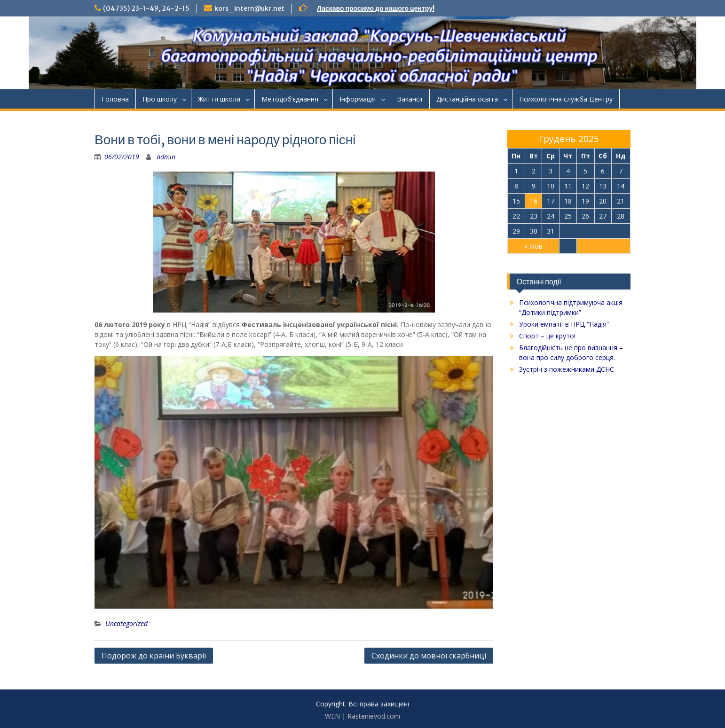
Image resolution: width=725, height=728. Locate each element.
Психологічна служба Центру (566, 99)
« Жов (533, 246)
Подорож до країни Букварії (154, 656)
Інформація (358, 99)
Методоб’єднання (290, 99)
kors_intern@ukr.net (249, 8)
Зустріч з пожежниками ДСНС (567, 369)
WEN (332, 716)
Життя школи (219, 99)
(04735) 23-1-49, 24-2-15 (146, 8)
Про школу (160, 99)
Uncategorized (126, 623)
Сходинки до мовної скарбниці (429, 656)
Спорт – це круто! (547, 336)
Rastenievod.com (374, 716)
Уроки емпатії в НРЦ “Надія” (564, 324)
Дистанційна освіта (467, 99)
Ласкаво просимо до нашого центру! (376, 8)
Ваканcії (410, 99)
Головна (115, 99)
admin (166, 157)
